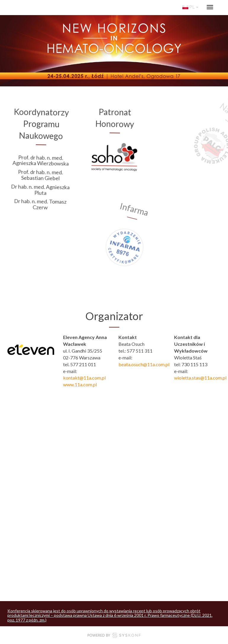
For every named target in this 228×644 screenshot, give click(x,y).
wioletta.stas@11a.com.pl (200, 378)
